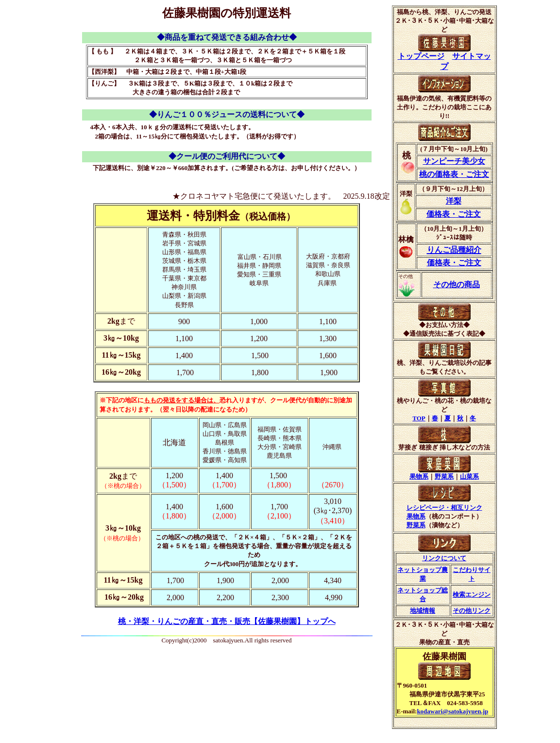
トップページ (421, 56)
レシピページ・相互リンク (444, 508)
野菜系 (444, 476)
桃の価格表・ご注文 (454, 174)
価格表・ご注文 (454, 214)
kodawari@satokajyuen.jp (452, 711)
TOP (419, 418)
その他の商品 (457, 285)
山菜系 (469, 476)
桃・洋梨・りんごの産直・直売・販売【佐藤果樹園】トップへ (227, 621)
